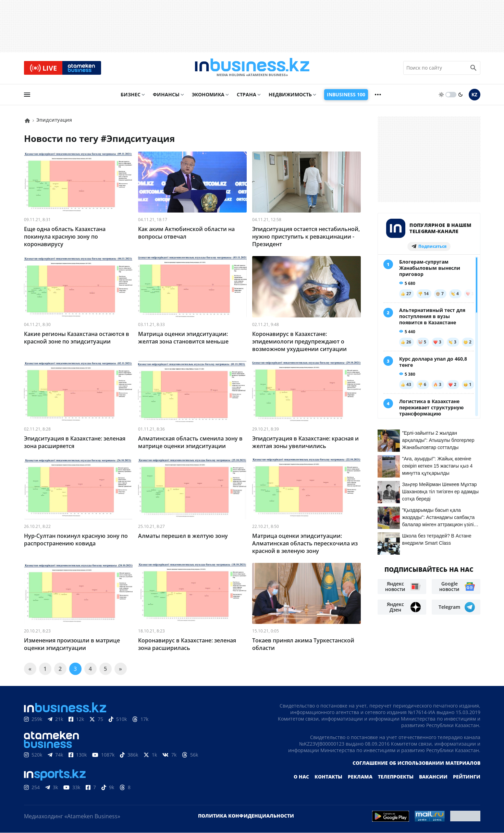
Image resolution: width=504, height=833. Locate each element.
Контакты (328, 777)
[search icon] (474, 68)
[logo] (252, 68)
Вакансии (433, 777)
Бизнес (131, 95)
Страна (247, 95)
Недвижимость (290, 95)
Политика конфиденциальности (246, 816)
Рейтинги (467, 777)
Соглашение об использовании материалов (416, 763)
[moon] (460, 95)
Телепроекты (396, 777)
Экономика (208, 95)
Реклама (360, 777)
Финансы (166, 95)
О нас (301, 777)
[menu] (27, 95)
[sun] (441, 95)
